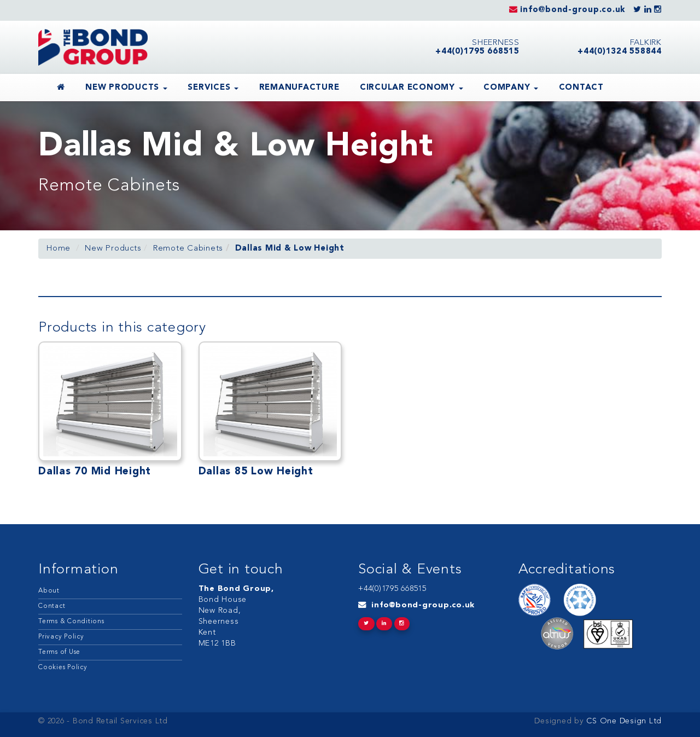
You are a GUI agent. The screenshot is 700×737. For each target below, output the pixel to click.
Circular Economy (412, 88)
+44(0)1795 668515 (392, 589)
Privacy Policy (61, 637)
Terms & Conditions (71, 622)
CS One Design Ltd (623, 721)
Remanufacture (299, 88)
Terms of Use (59, 652)
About (49, 591)
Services (213, 88)
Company (511, 88)
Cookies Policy (63, 668)
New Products (126, 88)
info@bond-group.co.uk (423, 605)
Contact (581, 88)
